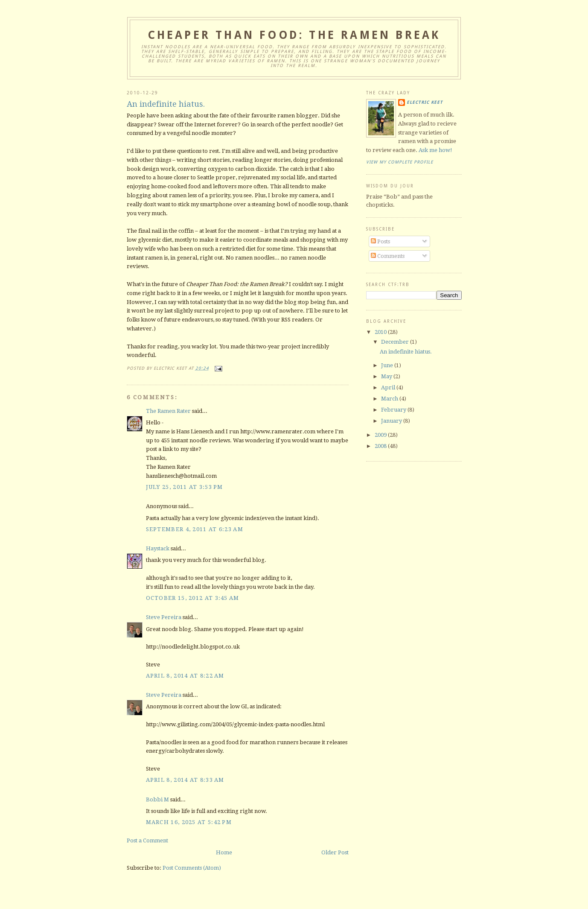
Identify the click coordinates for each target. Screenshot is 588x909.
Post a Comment (147, 840)
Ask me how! (435, 150)
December (396, 342)
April (389, 387)
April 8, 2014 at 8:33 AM (185, 780)
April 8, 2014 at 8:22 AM (185, 676)
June (388, 365)
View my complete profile (400, 162)
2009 (381, 435)
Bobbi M (157, 799)
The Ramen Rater (168, 411)
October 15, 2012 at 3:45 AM (193, 598)
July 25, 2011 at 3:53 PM (185, 487)
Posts (380, 241)
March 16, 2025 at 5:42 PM (189, 822)
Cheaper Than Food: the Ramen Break (294, 35)
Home (224, 852)
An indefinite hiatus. (166, 104)
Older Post (335, 852)
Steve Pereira (164, 617)
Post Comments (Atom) (192, 868)
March (390, 399)
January (392, 421)
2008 (381, 446)
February (394, 410)
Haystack (158, 548)
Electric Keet (425, 102)
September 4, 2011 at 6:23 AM (195, 529)
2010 (381, 332)
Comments (388, 256)
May (387, 376)
